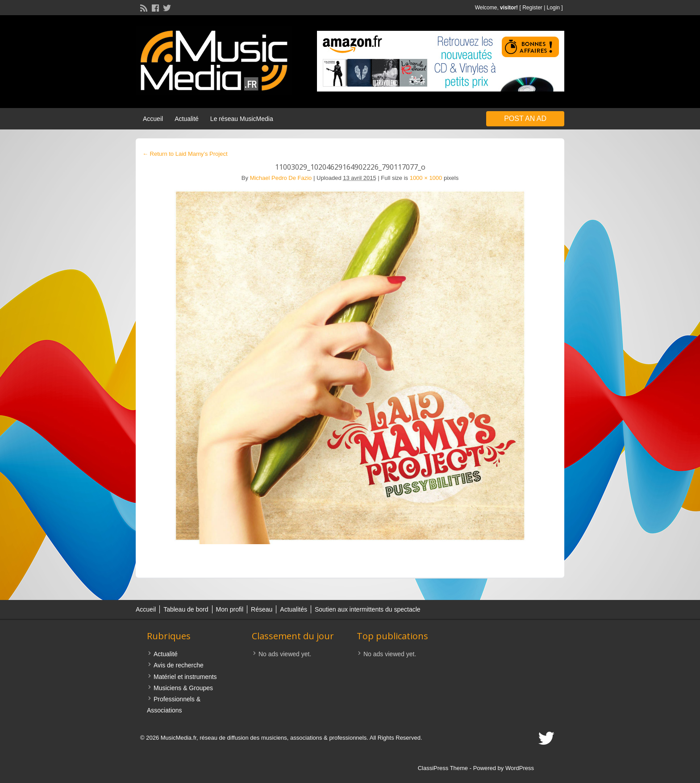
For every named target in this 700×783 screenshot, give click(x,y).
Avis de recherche (179, 665)
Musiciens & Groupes (183, 688)
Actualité (187, 119)
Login (553, 8)
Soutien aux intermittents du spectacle (368, 609)
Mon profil (230, 609)
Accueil (153, 119)
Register (532, 8)
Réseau (262, 609)
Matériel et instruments (185, 677)
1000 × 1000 (426, 178)
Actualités (294, 609)
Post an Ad (525, 119)
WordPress (520, 768)
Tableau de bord (186, 609)
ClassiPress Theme (443, 768)
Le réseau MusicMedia (242, 119)
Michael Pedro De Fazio (281, 178)
